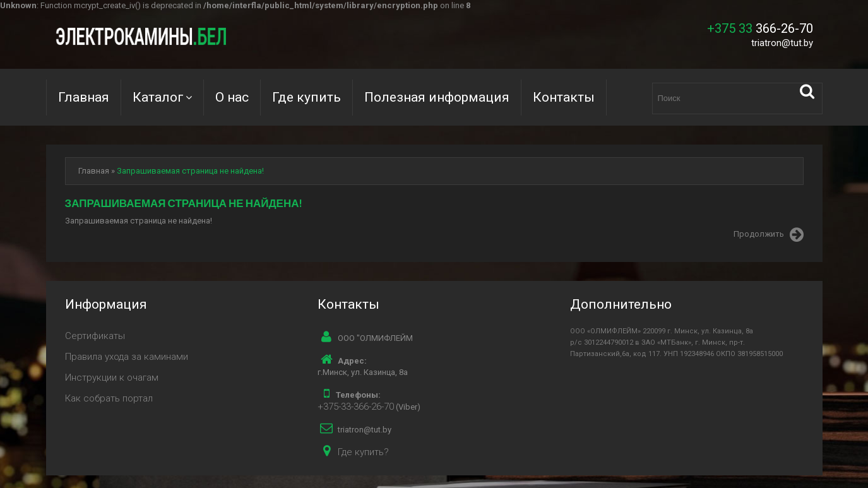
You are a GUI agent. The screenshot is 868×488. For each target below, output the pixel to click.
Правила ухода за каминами (127, 357)
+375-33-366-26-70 (356, 407)
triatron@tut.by (782, 43)
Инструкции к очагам (112, 378)
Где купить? (363, 452)
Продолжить (769, 235)
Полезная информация (437, 97)
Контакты (564, 97)
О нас (232, 97)
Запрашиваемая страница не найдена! (190, 171)
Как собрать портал (109, 398)
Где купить (306, 97)
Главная (84, 97)
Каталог (158, 97)
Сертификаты (95, 336)
